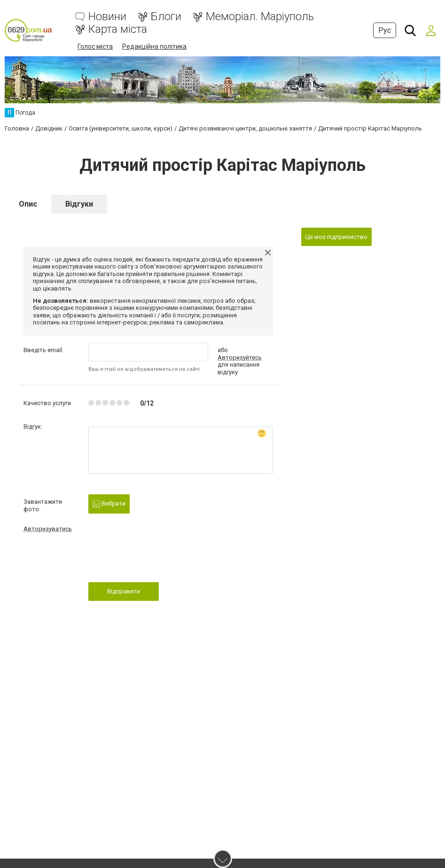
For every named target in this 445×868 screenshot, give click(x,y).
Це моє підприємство (336, 237)
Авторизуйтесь (240, 357)
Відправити (124, 591)
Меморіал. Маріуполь (260, 17)
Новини (107, 17)
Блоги (166, 17)
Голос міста (95, 46)
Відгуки (79, 204)
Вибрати (109, 504)
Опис (28, 204)
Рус (385, 30)
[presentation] (160, 560)
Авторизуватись (48, 529)
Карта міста (118, 29)
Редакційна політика (154, 46)
